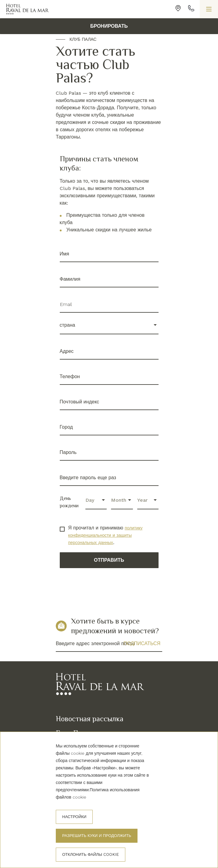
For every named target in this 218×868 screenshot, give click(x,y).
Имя (64, 254)
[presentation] (106, 589)
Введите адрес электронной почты (95, 643)
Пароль (68, 452)
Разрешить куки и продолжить (97, 836)
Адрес (67, 351)
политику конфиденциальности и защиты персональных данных (105, 535)
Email (66, 304)
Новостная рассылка (90, 719)
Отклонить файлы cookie (91, 854)
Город (66, 427)
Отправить (109, 560)
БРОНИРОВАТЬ (109, 26)
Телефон (70, 376)
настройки (74, 817)
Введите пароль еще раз (88, 478)
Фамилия (70, 279)
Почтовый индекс (80, 402)
